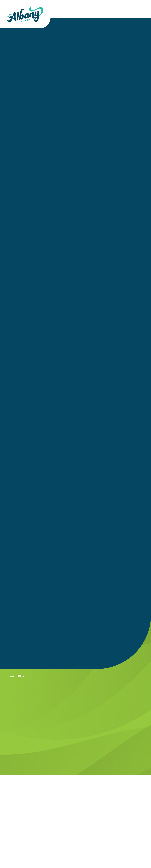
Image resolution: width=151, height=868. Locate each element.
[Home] (25, 14)
